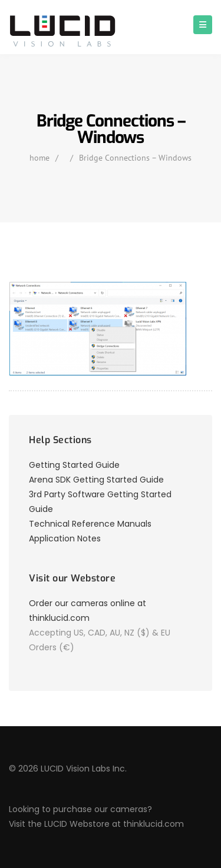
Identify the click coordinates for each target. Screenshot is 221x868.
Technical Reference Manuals (90, 524)
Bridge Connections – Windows (135, 158)
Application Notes (65, 538)
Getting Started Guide (74, 465)
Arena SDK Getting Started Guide (96, 480)
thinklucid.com (154, 824)
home (39, 158)
